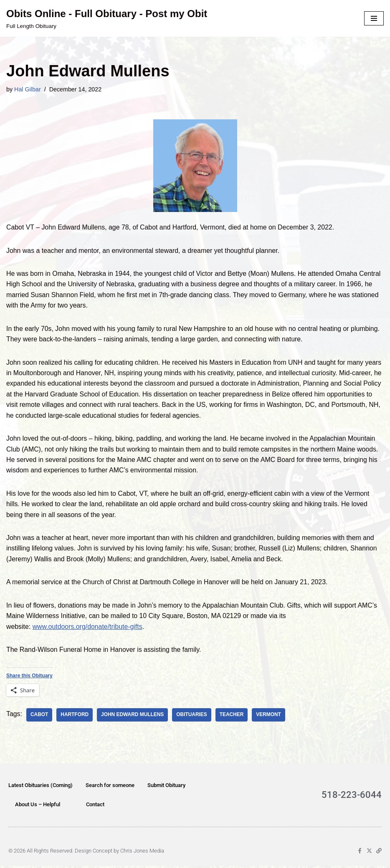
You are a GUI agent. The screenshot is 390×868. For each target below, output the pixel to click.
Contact (95, 806)
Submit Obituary (166, 787)
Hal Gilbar (28, 89)
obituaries (193, 717)
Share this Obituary (29, 678)
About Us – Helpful (38, 806)
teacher (233, 717)
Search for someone (110, 787)
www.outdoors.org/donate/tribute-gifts (88, 628)
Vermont (270, 717)
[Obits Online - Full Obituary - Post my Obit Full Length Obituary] (107, 18)
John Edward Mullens (133, 717)
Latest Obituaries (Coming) (41, 787)
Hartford (75, 717)
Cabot (39, 717)
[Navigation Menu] (374, 18)
